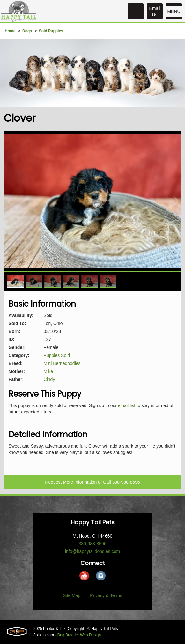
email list (127, 405)
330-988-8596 (126, 482)
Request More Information (71, 482)
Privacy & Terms (106, 595)
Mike (48, 371)
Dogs (27, 31)
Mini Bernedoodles (62, 363)
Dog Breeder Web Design (79, 635)
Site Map (72, 595)
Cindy (49, 379)
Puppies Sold (57, 355)
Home (10, 31)
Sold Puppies (51, 31)
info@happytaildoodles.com (93, 551)
